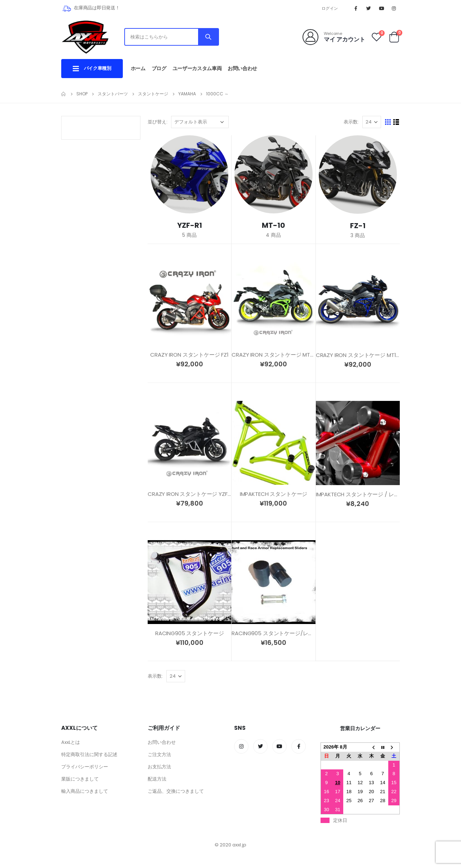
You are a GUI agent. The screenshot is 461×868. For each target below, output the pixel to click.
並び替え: (158, 122)
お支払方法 (159, 767)
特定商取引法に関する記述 (89, 754)
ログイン (330, 8)
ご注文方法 (159, 754)
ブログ (159, 68)
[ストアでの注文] (200, 122)
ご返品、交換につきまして (176, 791)
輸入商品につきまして (85, 791)
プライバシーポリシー (85, 767)
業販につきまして (80, 779)
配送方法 (157, 779)
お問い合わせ (242, 68)
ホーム (138, 68)
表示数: (351, 122)
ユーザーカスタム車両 (197, 68)
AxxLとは (71, 742)
